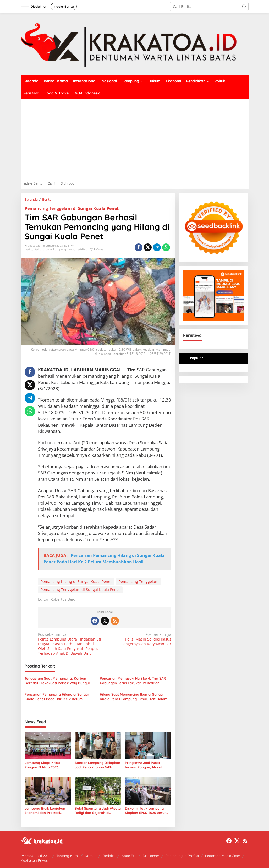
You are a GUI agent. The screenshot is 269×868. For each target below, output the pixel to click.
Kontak (91, 856)
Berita (29, 249)
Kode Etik (129, 856)
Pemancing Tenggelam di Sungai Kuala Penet (72, 208)
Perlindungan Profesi (182, 856)
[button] (244, 7)
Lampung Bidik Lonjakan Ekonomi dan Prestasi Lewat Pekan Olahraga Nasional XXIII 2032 (45, 811)
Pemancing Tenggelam (139, 581)
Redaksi (109, 856)
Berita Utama (43, 249)
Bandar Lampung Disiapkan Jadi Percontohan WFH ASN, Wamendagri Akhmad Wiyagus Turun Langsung (97, 765)
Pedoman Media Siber (223, 856)
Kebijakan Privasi (35, 860)
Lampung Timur (64, 249)
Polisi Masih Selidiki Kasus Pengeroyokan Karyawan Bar (139, 639)
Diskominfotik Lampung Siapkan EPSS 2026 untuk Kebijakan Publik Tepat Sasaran (146, 811)
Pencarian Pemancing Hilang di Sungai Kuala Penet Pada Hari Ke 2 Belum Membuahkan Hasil (57, 697)
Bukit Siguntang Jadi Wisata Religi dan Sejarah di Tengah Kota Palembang (98, 811)
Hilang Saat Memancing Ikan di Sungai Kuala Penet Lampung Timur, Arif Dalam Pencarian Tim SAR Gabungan (134, 697)
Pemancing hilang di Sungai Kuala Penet (76, 581)
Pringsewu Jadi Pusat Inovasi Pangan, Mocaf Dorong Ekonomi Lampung (147, 765)
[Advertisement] (135, 138)
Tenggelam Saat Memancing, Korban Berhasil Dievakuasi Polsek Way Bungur (57, 681)
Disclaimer (151, 856)
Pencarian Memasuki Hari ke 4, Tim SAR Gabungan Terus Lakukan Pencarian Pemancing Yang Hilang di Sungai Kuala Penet (133, 681)
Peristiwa (82, 249)
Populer (197, 358)
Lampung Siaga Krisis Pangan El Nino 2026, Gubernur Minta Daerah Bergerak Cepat (44, 765)
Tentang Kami (67, 856)
